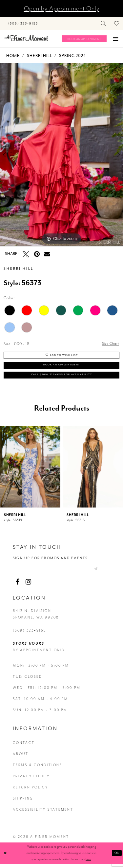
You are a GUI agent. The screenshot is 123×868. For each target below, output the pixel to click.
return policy (31, 792)
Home (13, 56)
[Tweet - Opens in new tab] (26, 254)
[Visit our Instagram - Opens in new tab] (28, 586)
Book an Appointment (61, 367)
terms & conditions (38, 769)
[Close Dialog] (6, 857)
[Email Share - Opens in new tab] (47, 254)
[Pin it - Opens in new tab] (37, 254)
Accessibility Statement (43, 814)
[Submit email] (104, 572)
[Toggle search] (103, 23)
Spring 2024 (72, 56)
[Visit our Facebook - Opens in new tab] (17, 586)
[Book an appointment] (84, 39)
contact (24, 747)
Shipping (23, 803)
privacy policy (31, 780)
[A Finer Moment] (26, 38)
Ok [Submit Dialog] (116, 857)
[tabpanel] (61, 155)
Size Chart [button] (110, 344)
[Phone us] (23, 23)
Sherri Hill (40, 56)
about (21, 758)
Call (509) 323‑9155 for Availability (62, 378)
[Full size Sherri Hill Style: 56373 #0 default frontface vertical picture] (61, 155)
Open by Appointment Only (62, 9)
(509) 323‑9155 (30, 635)
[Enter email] (62, 573)
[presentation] (30, 470)
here (88, 863)
